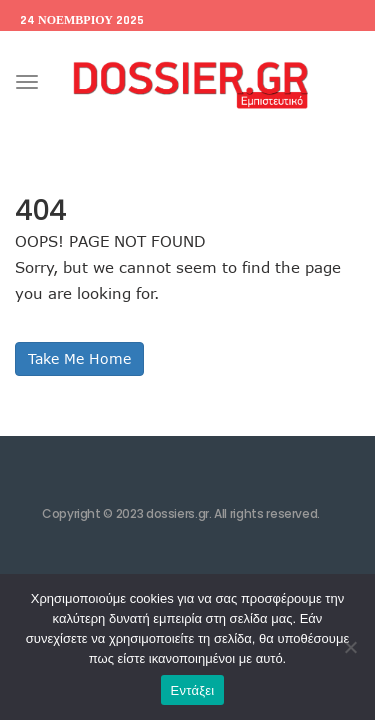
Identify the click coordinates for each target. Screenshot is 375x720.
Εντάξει (193, 690)
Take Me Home (79, 358)
